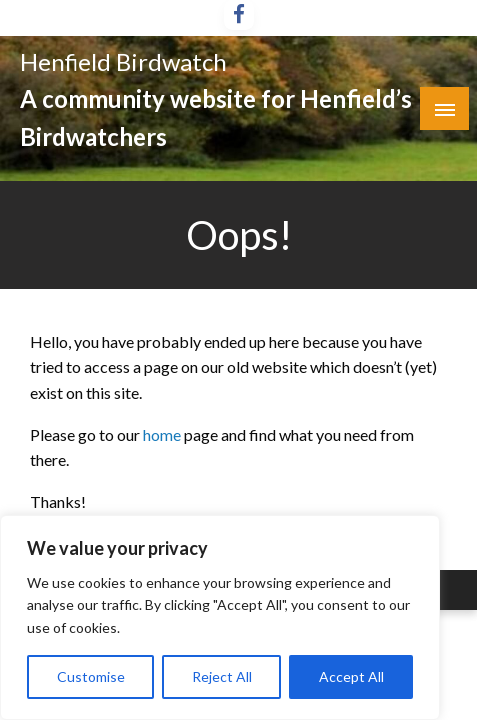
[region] (220, 617)
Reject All (222, 676)
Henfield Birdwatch (123, 61)
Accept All (351, 676)
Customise (91, 676)
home (163, 434)
